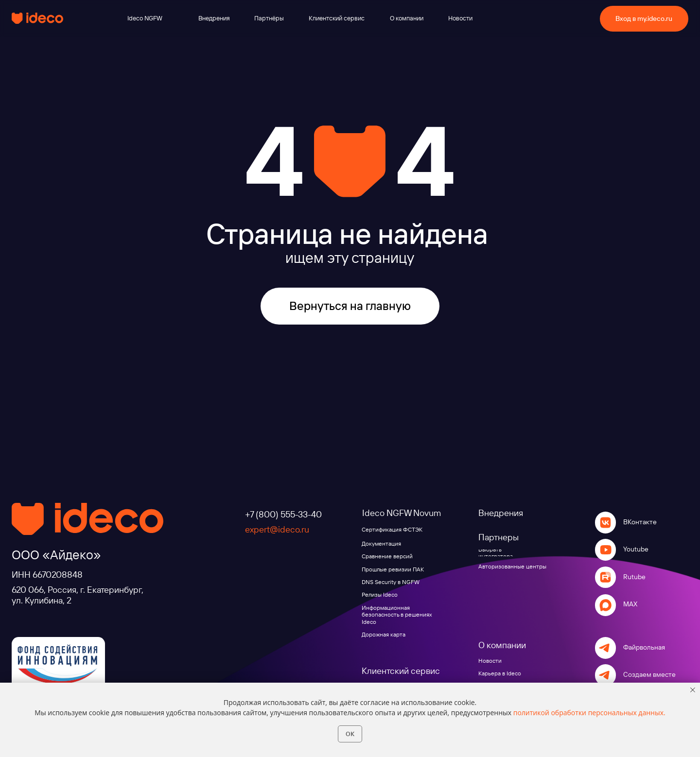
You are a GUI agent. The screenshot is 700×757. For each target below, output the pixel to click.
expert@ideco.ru (277, 529)
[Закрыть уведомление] (693, 690)
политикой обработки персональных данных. (589, 713)
